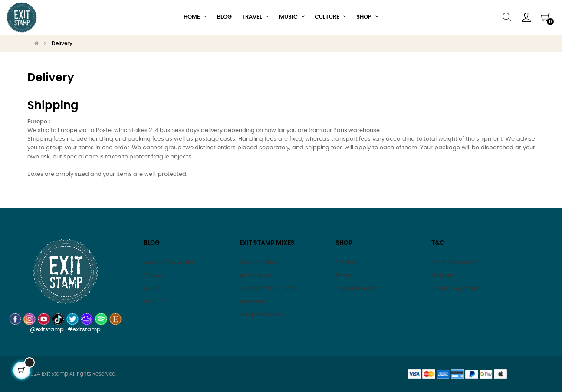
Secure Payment (454, 289)
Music (152, 289)
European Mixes (261, 315)
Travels (154, 276)
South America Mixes (268, 289)
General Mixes (259, 263)
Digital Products (358, 289)
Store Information (455, 263)
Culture (154, 302)
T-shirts (346, 263)
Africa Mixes (256, 276)
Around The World (168, 263)
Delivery (442, 276)
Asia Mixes (254, 302)
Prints (343, 276)
